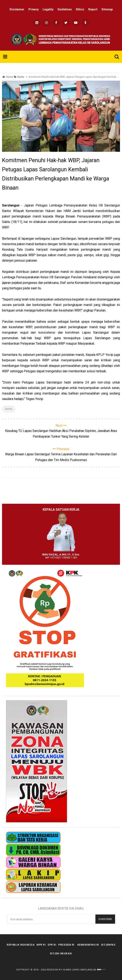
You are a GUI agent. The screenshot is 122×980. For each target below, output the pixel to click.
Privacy (33, 9)
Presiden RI (66, 945)
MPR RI (41, 945)
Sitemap (107, 9)
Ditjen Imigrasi (61, 954)
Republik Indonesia (21, 945)
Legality (48, 9)
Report (93, 9)
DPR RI (52, 945)
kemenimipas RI (88, 945)
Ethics (80, 9)
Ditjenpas (108, 945)
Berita (9, 409)
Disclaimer (17, 9)
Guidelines (65, 9)
